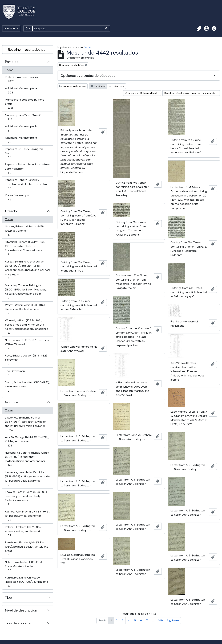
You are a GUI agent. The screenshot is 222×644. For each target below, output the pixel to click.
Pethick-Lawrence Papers (21, 79)
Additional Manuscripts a (21, 90)
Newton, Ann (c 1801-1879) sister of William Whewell (27, 344)
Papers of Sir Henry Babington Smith (24, 153)
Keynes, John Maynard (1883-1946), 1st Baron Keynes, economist (27, 516)
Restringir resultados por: (28, 50)
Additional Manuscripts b (21, 128)
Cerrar (88, 47)
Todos (9, 70)
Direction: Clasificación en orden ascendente (190, 93)
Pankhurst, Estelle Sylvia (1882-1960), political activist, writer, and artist (27, 549)
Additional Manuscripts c (21, 140)
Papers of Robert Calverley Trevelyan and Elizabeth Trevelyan (27, 184)
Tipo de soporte (18, 623)
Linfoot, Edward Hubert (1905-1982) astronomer (25, 231)
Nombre (11, 402)
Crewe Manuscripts (17, 197)
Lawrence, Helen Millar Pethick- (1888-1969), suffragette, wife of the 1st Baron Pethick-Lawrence (28, 479)
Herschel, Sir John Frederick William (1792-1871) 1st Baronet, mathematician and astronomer (27, 459)
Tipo (9, 597)
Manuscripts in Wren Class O (23, 117)
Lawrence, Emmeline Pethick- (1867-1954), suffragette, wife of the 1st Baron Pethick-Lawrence (25, 424)
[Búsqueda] (68, 28)
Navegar (10, 28)
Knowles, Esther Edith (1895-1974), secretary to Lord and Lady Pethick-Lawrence (27, 498)
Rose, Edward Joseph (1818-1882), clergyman (26, 360)
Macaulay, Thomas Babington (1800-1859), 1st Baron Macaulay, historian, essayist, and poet (26, 292)
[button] (199, 28)
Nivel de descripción (21, 610)
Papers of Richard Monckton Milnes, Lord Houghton (28, 169)
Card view (98, 86)
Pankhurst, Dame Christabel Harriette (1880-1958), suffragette (26, 582)
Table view (116, 86)
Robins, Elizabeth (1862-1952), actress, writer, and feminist (24, 531)
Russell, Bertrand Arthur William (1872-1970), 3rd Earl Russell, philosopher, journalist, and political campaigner (27, 270)
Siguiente (173, 620)
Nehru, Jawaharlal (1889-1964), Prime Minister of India (24, 566)
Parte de (12, 62)
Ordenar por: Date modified (141, 93)
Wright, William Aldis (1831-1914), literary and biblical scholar (25, 309)
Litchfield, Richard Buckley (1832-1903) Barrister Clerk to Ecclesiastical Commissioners (26, 248)
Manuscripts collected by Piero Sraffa (25, 104)
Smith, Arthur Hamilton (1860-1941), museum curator (27, 386)
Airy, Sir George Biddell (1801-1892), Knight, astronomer (27, 441)
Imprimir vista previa (73, 86)
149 (160, 620)
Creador (12, 211)
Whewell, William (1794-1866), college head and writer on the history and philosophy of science (27, 327)
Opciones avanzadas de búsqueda (88, 76)
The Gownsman (15, 373)
